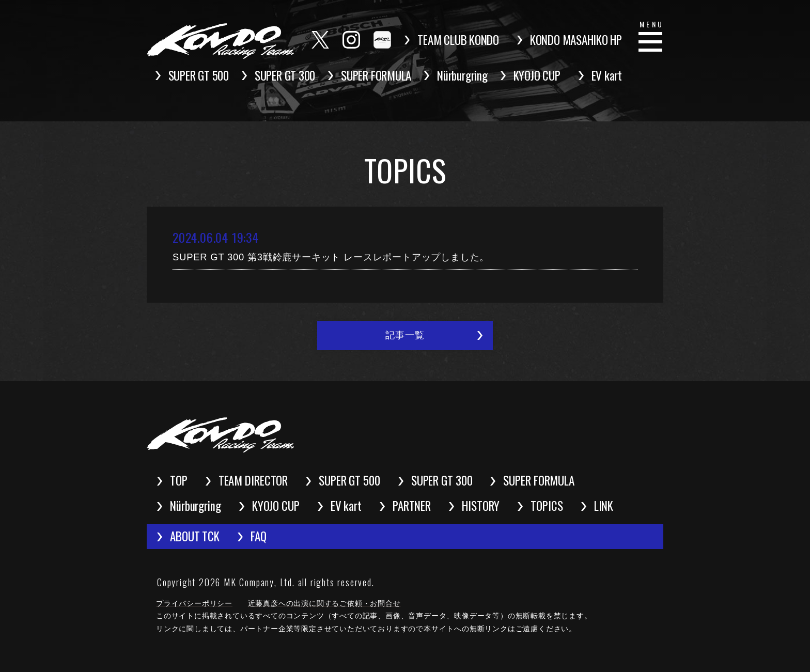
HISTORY (481, 506)
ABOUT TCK (195, 536)
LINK (604, 506)
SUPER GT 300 (285, 75)
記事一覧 (405, 335)
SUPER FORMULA (376, 75)
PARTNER (412, 506)
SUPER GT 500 (199, 75)
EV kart (607, 75)
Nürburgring (462, 75)
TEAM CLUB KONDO (458, 40)
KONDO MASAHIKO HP (576, 40)
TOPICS (547, 506)
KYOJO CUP (537, 75)
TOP (179, 480)
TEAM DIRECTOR (253, 480)
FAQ (259, 536)
